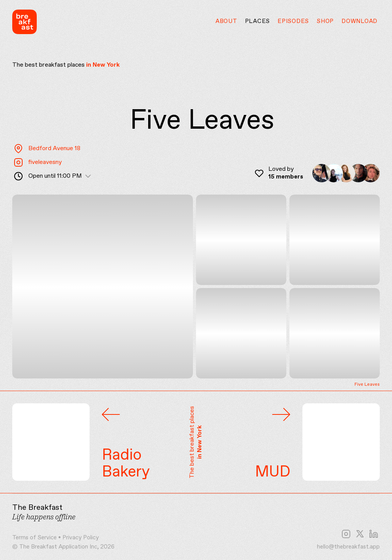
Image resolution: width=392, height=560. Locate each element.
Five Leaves (367, 385)
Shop (325, 21)
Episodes (293, 21)
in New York (103, 65)
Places (258, 21)
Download (359, 21)
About (226, 21)
